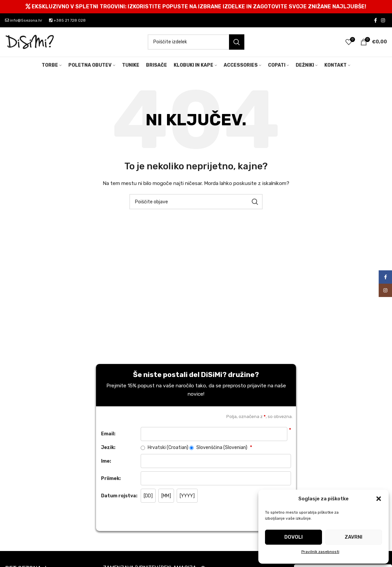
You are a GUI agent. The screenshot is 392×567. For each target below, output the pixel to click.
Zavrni (353, 537)
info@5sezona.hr (24, 20)
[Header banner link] (196, 7)
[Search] (196, 42)
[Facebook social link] (375, 20)
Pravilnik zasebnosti (320, 552)
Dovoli (293, 537)
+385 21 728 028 (67, 20)
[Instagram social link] (383, 20)
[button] (379, 499)
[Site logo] (30, 42)
